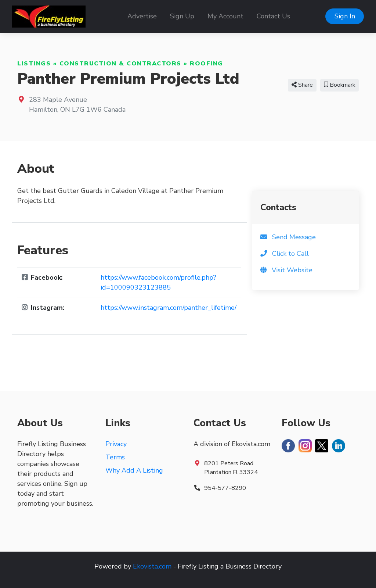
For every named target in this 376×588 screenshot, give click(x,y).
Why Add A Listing (134, 470)
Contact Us (273, 16)
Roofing (207, 64)
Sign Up (182, 16)
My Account (225, 16)
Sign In (345, 16)
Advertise (142, 16)
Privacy (116, 444)
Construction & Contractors (120, 64)
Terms (115, 457)
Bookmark (339, 85)
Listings (34, 64)
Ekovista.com (152, 566)
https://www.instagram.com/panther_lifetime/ (169, 308)
